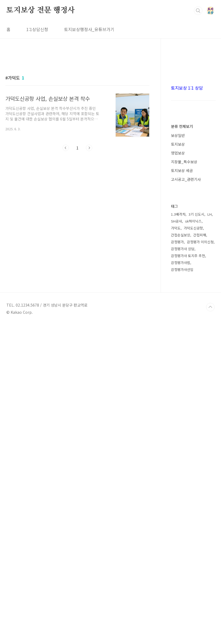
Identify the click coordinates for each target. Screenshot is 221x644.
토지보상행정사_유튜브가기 (89, 29)
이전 (66, 222)
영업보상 (178, 312)
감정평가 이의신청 (200, 561)
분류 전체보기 (182, 286)
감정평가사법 (181, 582)
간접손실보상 (181, 554)
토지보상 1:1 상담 (187, 247)
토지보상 (178, 304)
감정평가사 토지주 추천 (188, 575)
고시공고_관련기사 (186, 339)
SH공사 (176, 540)
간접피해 (200, 554)
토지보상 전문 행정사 (41, 10)
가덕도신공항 (193, 547)
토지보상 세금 (182, 330)
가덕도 (176, 547)
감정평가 (177, 561)
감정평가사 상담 (183, 568)
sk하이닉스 (193, 540)
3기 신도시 (196, 533)
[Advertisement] (77, 103)
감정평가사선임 (182, 589)
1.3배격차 (178, 533)
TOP (210, 626)
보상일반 (178, 295)
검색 (198, 11)
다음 (89, 222)
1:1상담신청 (37, 29)
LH (210, 533)
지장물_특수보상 (184, 321)
